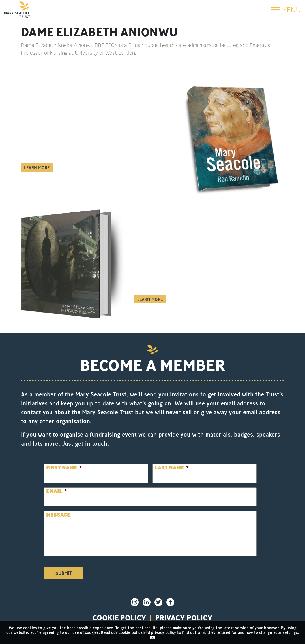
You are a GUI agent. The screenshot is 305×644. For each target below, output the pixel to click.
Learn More (37, 168)
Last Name (172, 468)
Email (56, 491)
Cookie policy (119, 618)
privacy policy (184, 618)
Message (58, 515)
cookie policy (130, 632)
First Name (64, 468)
